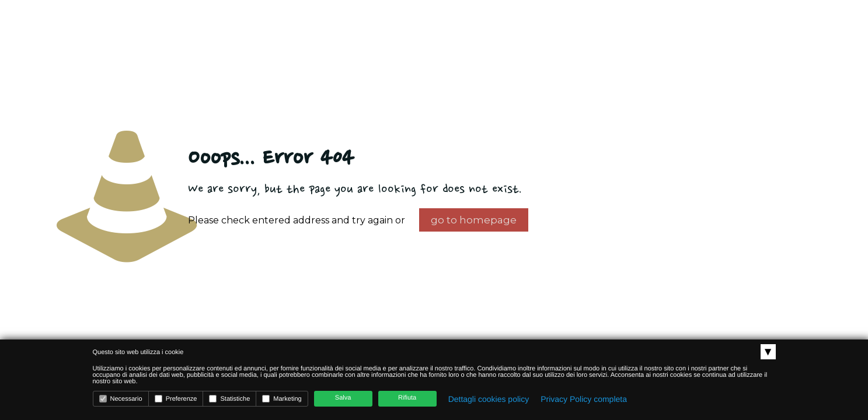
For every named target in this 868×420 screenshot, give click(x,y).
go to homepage (474, 220)
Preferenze (176, 399)
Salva (343, 398)
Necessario (121, 399)
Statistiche (229, 399)
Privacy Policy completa (584, 399)
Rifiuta (407, 398)
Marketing (282, 399)
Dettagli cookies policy (489, 399)
